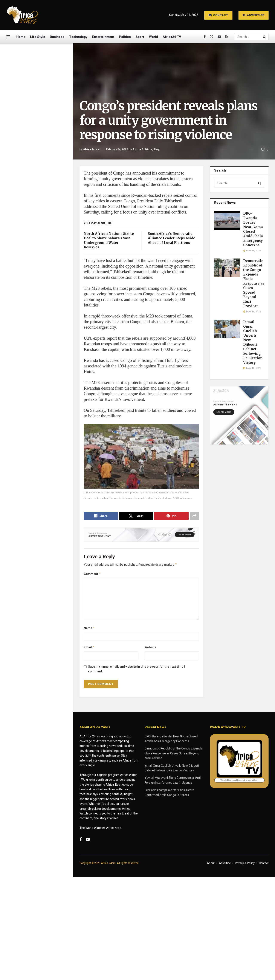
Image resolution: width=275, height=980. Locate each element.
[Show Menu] (8, 37)
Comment (92, 575)
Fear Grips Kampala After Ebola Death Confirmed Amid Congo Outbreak (46, 281)
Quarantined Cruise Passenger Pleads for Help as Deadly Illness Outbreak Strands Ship (46, 455)
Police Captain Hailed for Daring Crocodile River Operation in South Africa (42, 431)
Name (89, 629)
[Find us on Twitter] (212, 37)
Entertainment (103, 37)
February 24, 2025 (117, 149)
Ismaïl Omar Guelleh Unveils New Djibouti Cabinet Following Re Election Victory (44, 153)
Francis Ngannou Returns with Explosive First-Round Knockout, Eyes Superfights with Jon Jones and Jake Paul (46, 307)
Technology (78, 37)
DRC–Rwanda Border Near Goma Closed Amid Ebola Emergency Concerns (43, 101)
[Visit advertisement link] (36, 208)
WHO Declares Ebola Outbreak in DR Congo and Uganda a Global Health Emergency (45, 358)
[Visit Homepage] (23, 15)
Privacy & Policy (245, 865)
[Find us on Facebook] (205, 37)
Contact (218, 15)
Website (150, 649)
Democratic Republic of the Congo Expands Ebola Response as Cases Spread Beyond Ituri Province (43, 127)
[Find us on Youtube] (219, 37)
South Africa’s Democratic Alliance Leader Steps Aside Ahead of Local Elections (171, 238)
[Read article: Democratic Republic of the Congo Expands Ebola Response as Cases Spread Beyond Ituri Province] (227, 268)
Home (21, 37)
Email (89, 649)
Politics (125, 37)
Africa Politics (142, 149)
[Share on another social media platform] (194, 516)
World (153, 37)
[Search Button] (265, 37)
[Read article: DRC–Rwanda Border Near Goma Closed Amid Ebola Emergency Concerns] (227, 220)
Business (57, 37)
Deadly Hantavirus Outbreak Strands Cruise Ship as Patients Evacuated (46, 382)
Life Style (38, 37)
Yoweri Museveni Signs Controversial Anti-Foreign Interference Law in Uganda (44, 257)
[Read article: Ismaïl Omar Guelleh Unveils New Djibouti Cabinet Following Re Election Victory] (227, 329)
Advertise (254, 15)
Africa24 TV (172, 37)
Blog (157, 149)
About (211, 865)
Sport (140, 37)
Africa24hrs (91, 149)
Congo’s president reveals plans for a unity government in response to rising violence (35, 73)
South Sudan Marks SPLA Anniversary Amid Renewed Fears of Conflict (44, 334)
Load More (36, 478)
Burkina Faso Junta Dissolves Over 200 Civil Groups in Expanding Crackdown (44, 407)
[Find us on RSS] (227, 37)
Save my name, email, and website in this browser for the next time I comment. (136, 671)
